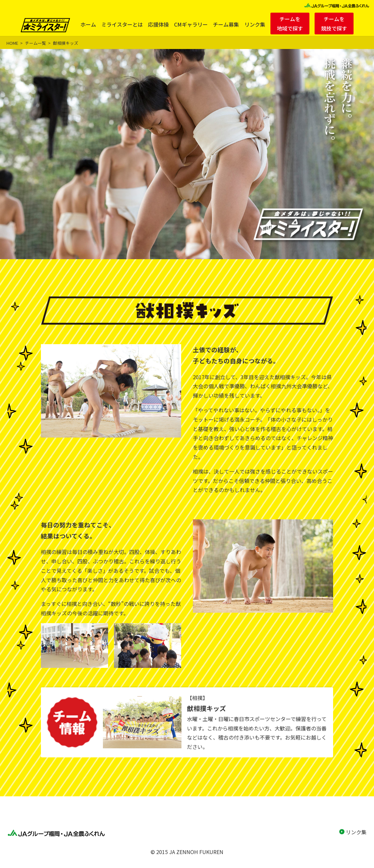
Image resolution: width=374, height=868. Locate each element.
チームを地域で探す (290, 24)
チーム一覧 (36, 43)
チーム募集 (226, 24)
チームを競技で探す (334, 24)
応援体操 (158, 24)
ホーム (88, 24)
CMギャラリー (191, 24)
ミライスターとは (122, 24)
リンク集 (255, 24)
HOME (12, 43)
